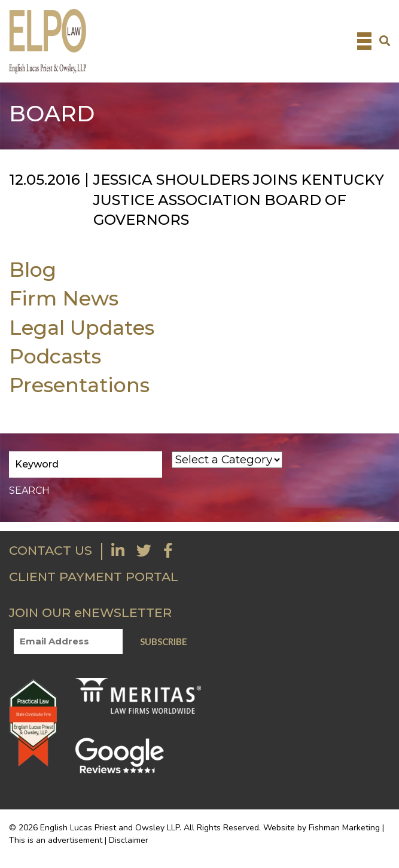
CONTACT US (51, 550)
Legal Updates (82, 327)
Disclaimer (129, 840)
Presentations (79, 385)
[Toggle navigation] (364, 41)
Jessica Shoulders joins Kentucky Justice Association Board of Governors (239, 200)
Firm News (64, 298)
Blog (33, 269)
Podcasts (55, 356)
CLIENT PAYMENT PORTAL (94, 577)
